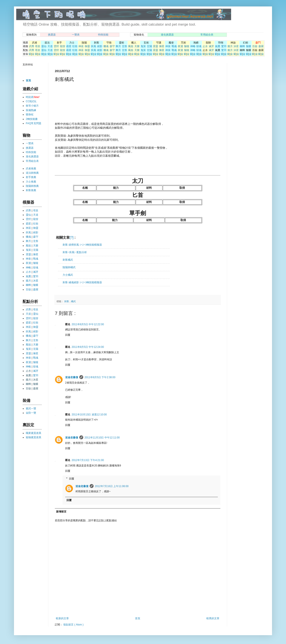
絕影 (100, 46)
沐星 (236, 46)
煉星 (162, 46)
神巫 (81, 46)
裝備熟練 (31, 110)
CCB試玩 (31, 101)
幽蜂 (242, 46)
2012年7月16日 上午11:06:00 (112, 486)
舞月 (118, 46)
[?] (72, 238)
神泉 (168, 46)
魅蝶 (249, 46)
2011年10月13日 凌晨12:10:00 (89, 415)
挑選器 (52, 35)
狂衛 (75, 46)
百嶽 (255, 46)
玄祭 (125, 46)
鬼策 (143, 46)
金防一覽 (31, 413)
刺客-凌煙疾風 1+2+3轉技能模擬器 (82, 245)
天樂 (137, 46)
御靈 (87, 46)
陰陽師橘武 (69, 267)
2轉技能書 (32, 119)
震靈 (155, 46)
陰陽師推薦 (32, 186)
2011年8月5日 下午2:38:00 (100, 377)
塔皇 (38, 46)
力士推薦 (31, 182)
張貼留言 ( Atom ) (73, 625)
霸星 (69, 46)
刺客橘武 (68, 260)
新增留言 (61, 512)
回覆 (68, 335)
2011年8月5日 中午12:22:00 (88, 324)
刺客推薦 (31, 190)
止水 (205, 46)
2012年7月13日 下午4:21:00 (88, 460)
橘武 (73, 301)
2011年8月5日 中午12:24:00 (88, 347)
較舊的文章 (213, 618)
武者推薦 (31, 169)
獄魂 (199, 46)
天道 (50, 46)
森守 (112, 46)
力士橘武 (68, 275)
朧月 (230, 46)
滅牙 (211, 46)
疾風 (94, 46)
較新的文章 (62, 618)
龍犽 (63, 46)
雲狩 (56, 46)
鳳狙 (131, 46)
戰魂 (174, 46)
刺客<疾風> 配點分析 (75, 252)
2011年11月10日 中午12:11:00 (102, 438)
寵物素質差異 (34, 437)
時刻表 (30, 97)
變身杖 (30, 115)
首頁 (138, 618)
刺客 (67, 301)
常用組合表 (207, 35)
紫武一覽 (31, 409)
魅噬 (187, 46)
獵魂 (106, 46)
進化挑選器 (167, 35)
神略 (193, 46)
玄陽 (149, 46)
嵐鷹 (218, 46)
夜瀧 (180, 46)
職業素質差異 (34, 433)
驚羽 (224, 46)
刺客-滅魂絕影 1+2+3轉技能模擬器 (82, 282)
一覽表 (76, 35)
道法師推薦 (32, 173)
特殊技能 (103, 35)
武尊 (32, 46)
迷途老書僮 (72, 377)
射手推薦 (31, 177)
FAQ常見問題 (34, 123)
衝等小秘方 (32, 106)
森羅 (261, 46)
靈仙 (44, 46)
